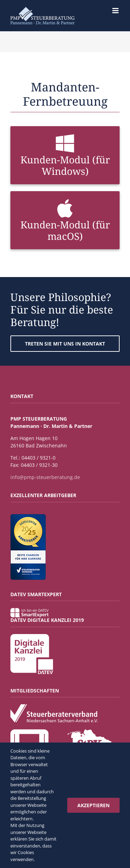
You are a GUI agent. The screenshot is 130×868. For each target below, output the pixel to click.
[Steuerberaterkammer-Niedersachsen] (89, 732)
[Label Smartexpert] (29, 610)
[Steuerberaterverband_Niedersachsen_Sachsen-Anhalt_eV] (54, 707)
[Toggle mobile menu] (116, 11)
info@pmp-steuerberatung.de (45, 477)
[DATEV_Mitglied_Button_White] (29, 732)
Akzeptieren (93, 805)
